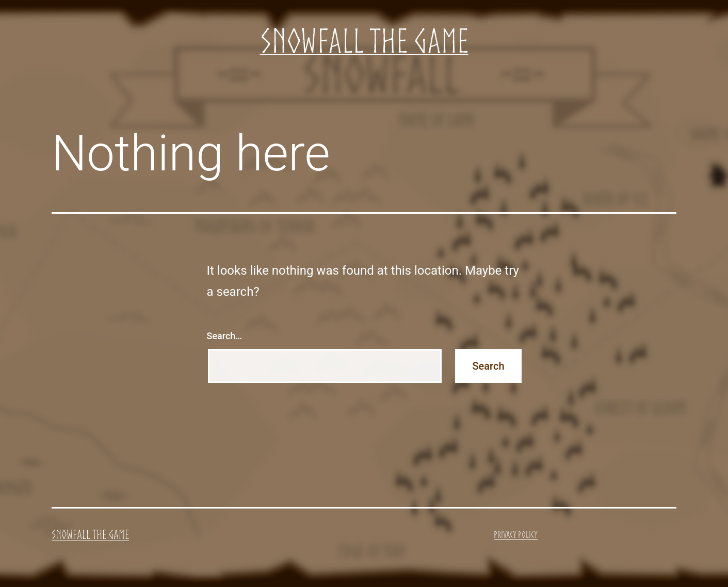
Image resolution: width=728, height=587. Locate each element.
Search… (225, 336)
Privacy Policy (516, 534)
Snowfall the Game (364, 40)
